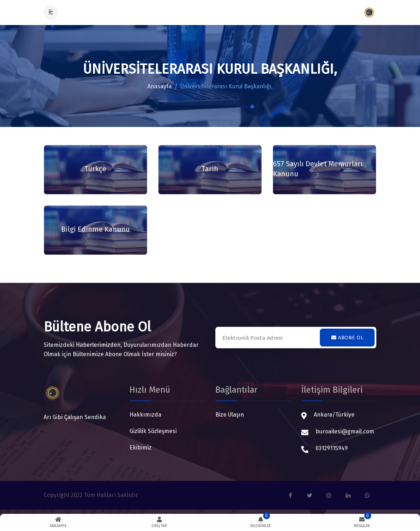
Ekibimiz (141, 448)
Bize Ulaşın (230, 415)
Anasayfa (160, 86)
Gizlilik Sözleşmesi (153, 431)
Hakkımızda (145, 415)
